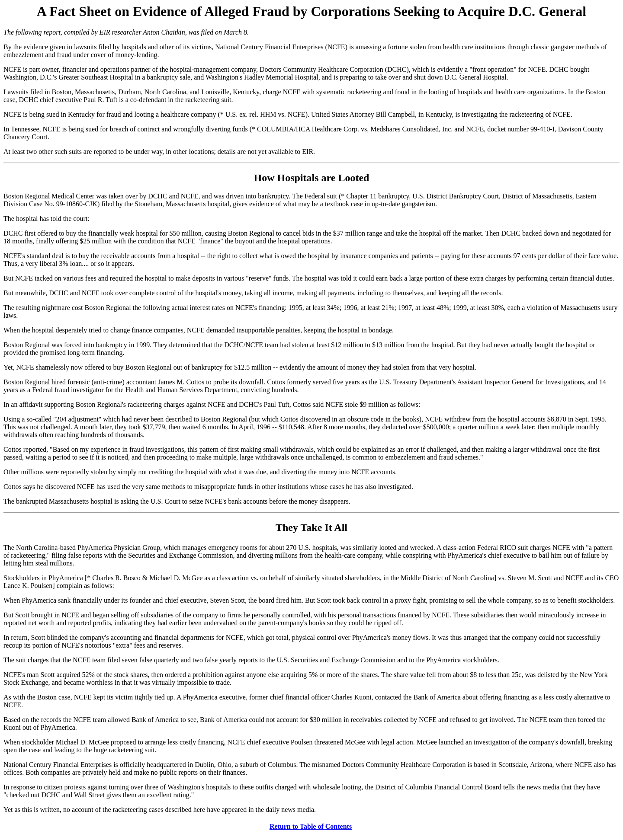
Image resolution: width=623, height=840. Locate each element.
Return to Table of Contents (311, 826)
